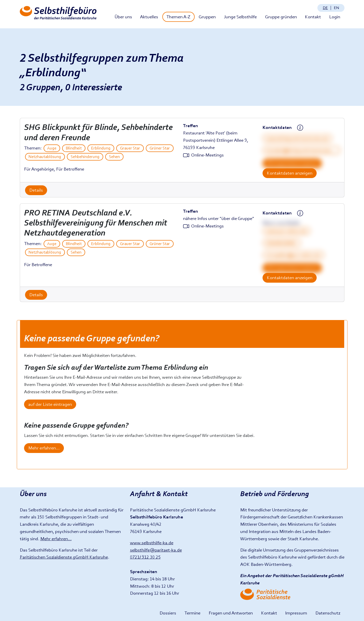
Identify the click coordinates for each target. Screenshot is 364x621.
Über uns (123, 17)
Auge (52, 148)
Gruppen (207, 17)
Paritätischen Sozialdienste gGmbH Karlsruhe (64, 557)
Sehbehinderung (85, 157)
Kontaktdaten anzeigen (290, 173)
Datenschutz (328, 613)
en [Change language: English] (336, 8)
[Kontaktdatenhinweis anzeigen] (300, 128)
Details (36, 190)
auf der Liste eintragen (50, 404)
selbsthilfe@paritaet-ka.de (156, 550)
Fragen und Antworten (231, 613)
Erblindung (101, 148)
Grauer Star (130, 148)
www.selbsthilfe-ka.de (152, 543)
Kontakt (313, 17)
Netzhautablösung (45, 157)
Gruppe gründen (281, 17)
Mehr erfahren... (44, 448)
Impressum (296, 613)
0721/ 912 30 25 (145, 557)
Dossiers (168, 613)
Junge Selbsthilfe (240, 17)
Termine (192, 613)
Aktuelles (149, 17)
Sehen (114, 157)
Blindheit (74, 148)
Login (335, 17)
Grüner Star (160, 148)
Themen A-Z (178, 17)
